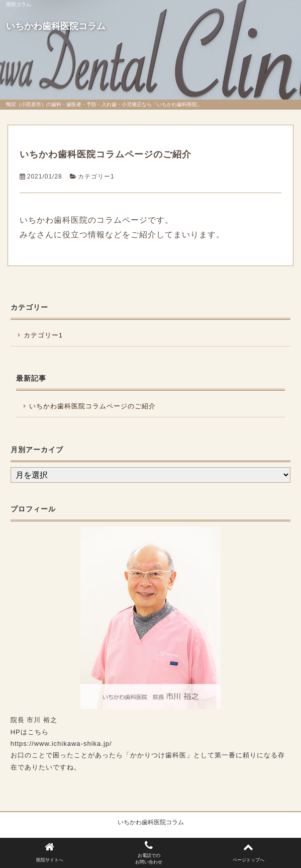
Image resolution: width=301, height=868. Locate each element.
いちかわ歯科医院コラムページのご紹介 (106, 154)
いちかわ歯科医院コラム (56, 26)
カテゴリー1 (96, 177)
